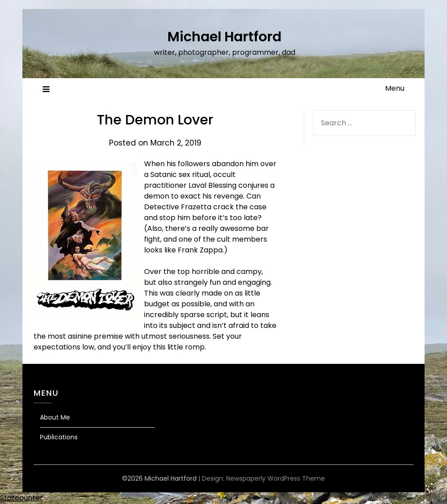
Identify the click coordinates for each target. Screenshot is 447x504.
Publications (59, 437)
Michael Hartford (224, 37)
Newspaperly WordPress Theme (276, 478)
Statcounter (22, 498)
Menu (395, 88)
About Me (55, 417)
